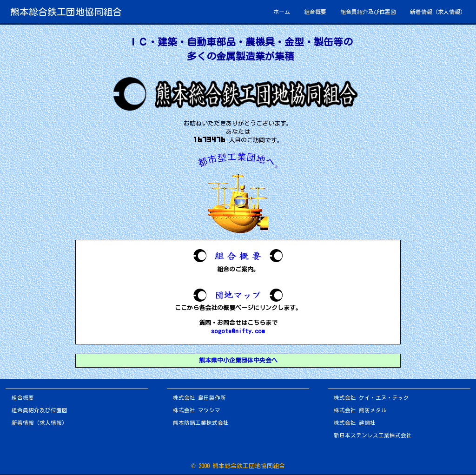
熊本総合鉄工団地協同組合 (66, 12)
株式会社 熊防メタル (360, 410)
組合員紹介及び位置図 (368, 12)
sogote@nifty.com (238, 331)
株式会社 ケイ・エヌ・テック (371, 398)
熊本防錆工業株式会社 (201, 423)
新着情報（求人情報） (438, 12)
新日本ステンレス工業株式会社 (373, 435)
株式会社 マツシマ (197, 410)
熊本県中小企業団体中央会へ (238, 360)
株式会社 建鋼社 (355, 423)
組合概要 (315, 12)
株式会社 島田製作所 (199, 398)
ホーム (282, 12)
